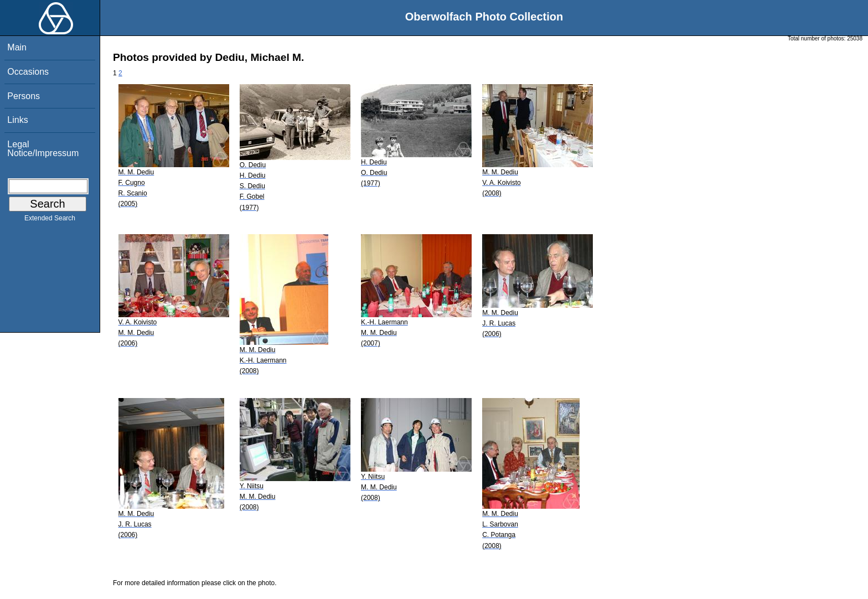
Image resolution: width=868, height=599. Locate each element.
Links (17, 120)
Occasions (28, 72)
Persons (24, 96)
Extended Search (50, 220)
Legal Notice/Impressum (43, 149)
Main (17, 47)
